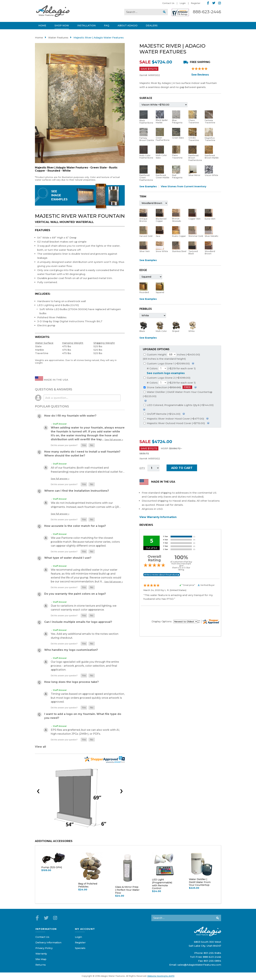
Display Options (162, 621)
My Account (85, 929)
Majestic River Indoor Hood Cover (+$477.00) (174, 419)
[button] (84, 445)
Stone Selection (168, 387)
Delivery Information (48, 942)
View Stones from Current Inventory (184, 186)
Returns (41, 965)
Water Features (58, 38)
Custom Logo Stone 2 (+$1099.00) (167, 378)
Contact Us (168, 3)
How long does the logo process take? (71, 682)
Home (39, 38)
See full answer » (114, 439)
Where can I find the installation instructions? (77, 491)
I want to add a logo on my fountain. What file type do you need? (83, 716)
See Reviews (200, 75)
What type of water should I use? (68, 558)
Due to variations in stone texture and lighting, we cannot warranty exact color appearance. (84, 608)
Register (196, 3)
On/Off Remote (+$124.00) (162, 414)
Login (183, 3)
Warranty (41, 954)
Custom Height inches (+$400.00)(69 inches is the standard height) (171, 356)
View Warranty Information (158, 517)
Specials (80, 948)
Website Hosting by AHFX (161, 976)
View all (40, 747)
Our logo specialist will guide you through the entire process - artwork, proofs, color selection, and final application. (85, 666)
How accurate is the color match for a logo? (75, 526)
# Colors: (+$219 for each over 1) (171, 368)
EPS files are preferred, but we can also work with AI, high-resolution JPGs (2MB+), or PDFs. (85, 732)
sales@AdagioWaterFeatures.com (199, 965)
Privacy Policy (44, 948)
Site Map (41, 959)
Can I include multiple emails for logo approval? (78, 622)
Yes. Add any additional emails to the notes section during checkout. (85, 636)
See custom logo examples (166, 373)
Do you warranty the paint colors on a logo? (75, 594)
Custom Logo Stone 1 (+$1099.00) (167, 363)
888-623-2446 (207, 12)
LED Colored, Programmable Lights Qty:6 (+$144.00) (179, 405)
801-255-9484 (212, 953)
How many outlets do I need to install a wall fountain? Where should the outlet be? (82, 454)
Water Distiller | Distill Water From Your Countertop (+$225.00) (178, 394)
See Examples (148, 186)
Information (46, 929)
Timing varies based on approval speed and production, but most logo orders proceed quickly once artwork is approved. (88, 698)
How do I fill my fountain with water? (70, 416)
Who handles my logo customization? (71, 650)
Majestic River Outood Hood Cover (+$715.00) (174, 423)
